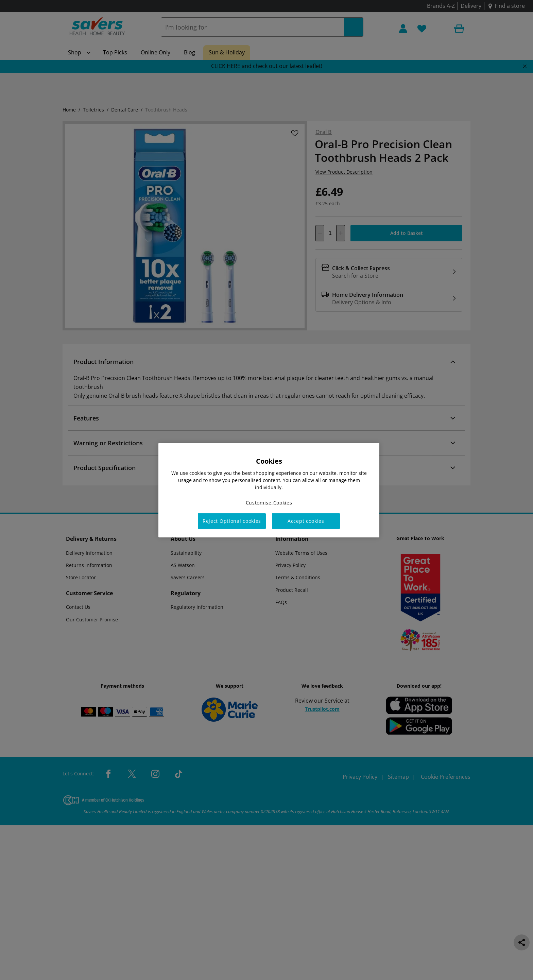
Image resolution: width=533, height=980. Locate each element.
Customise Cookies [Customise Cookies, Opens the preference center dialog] (269, 502)
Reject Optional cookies (232, 521)
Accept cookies (306, 521)
